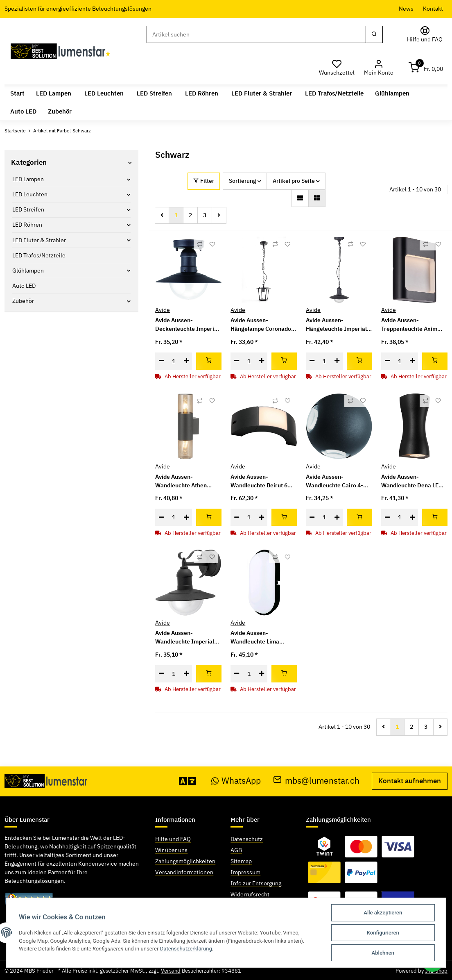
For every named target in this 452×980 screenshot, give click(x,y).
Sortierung (243, 181)
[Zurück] (162, 216)
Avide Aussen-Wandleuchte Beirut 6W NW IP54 (262, 481)
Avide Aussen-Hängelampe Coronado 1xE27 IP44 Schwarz (261, 325)
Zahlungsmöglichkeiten (185, 861)
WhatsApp (236, 781)
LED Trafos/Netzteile (39, 255)
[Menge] (174, 361)
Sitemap (241, 861)
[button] (379, 68)
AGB (236, 850)
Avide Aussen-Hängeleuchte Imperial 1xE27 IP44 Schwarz (336, 325)
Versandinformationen (184, 872)
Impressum (245, 872)
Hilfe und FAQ (173, 839)
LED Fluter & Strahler (39, 240)
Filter (204, 181)
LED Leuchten (30, 194)
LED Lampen (28, 179)
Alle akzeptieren (383, 913)
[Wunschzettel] (337, 68)
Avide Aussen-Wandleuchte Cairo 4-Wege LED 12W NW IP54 (338, 481)
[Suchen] (256, 34)
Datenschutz (247, 839)
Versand (171, 971)
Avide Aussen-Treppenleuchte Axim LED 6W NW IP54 (409, 325)
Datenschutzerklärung (186, 949)
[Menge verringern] (161, 361)
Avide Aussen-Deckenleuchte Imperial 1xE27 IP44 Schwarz (187, 325)
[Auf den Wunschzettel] (212, 244)
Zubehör (23, 301)
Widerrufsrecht (250, 894)
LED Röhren (27, 225)
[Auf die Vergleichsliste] (200, 244)
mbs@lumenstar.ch (316, 781)
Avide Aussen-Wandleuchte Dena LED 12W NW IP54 (412, 481)
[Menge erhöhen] (186, 361)
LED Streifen (28, 209)
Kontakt (433, 9)
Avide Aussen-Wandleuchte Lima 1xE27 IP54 (255, 638)
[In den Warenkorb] (209, 361)
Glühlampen (28, 271)
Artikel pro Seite (294, 181)
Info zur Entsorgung (256, 883)
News (406, 9)
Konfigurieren (383, 933)
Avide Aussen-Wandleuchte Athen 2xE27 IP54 (181, 481)
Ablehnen (383, 953)
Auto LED (24, 286)
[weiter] (219, 216)
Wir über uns (171, 850)
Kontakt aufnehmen (410, 781)
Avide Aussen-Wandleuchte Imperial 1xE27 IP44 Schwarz (185, 638)
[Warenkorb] (426, 68)
